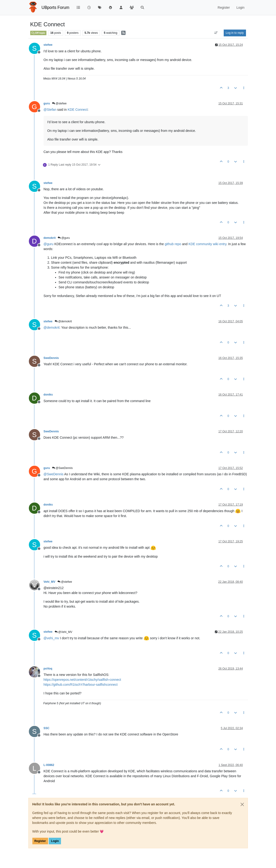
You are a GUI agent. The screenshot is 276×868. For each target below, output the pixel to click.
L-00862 (49, 765)
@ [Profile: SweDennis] (54, 474)
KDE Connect (78, 110)
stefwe (48, 45)
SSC (47, 728)
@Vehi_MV (64, 632)
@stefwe (59, 103)
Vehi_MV (49, 582)
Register (40, 841)
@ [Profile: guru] (49, 244)
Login (55, 841)
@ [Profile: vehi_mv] (51, 638)
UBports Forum (55, 8)
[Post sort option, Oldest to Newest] (216, 33)
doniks (48, 395)
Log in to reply (235, 33)
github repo (173, 244)
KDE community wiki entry (208, 244)
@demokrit (63, 321)
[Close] (242, 804)
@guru (64, 238)
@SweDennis (62, 468)
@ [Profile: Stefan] (50, 110)
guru (47, 103)
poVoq (48, 669)
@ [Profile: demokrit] (52, 327)
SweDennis (51, 358)
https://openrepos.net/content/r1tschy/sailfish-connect (82, 680)
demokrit (50, 238)
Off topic (38, 33)
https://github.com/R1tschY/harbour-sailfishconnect (81, 685)
